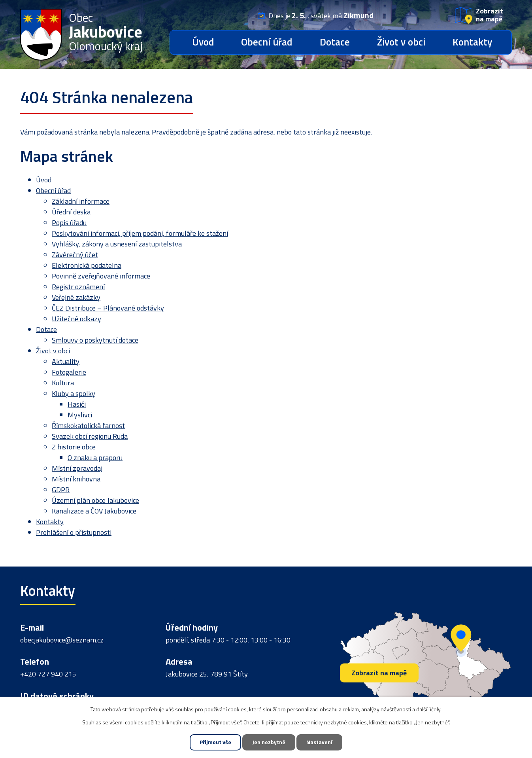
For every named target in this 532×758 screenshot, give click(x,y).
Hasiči (77, 404)
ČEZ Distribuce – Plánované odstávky (108, 308)
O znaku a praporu (95, 458)
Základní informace (81, 201)
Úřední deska (71, 212)
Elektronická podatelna (87, 265)
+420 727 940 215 (48, 674)
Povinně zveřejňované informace (101, 276)
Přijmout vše (214, 742)
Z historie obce (74, 447)
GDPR (61, 490)
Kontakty (472, 42)
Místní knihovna (76, 479)
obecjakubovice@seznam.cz (62, 640)
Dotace (335, 42)
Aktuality (66, 361)
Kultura (63, 383)
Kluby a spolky (74, 393)
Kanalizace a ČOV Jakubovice (94, 511)
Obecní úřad (267, 42)
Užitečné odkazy (76, 319)
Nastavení (321, 742)
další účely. (429, 709)
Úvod (203, 42)
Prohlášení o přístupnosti (74, 532)
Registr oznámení (78, 287)
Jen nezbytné (269, 742)
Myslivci (80, 415)
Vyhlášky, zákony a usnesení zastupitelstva (117, 244)
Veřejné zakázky (76, 297)
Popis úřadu (69, 223)
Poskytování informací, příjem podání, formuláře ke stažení (140, 233)
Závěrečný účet (75, 255)
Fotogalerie (69, 372)
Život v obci (401, 42)
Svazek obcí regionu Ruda (90, 436)
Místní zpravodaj (77, 468)
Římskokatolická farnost (88, 425)
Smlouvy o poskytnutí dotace (95, 340)
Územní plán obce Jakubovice (95, 500)
